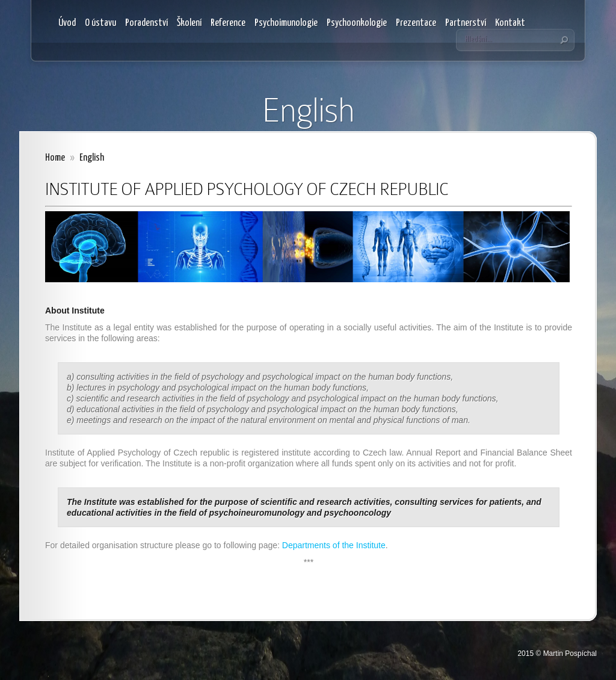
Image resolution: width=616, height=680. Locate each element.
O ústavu (100, 23)
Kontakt (510, 23)
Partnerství (466, 23)
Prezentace (416, 23)
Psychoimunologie (286, 23)
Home (55, 158)
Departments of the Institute (334, 545)
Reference (228, 23)
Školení (189, 23)
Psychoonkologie (357, 23)
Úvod (67, 23)
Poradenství (146, 23)
